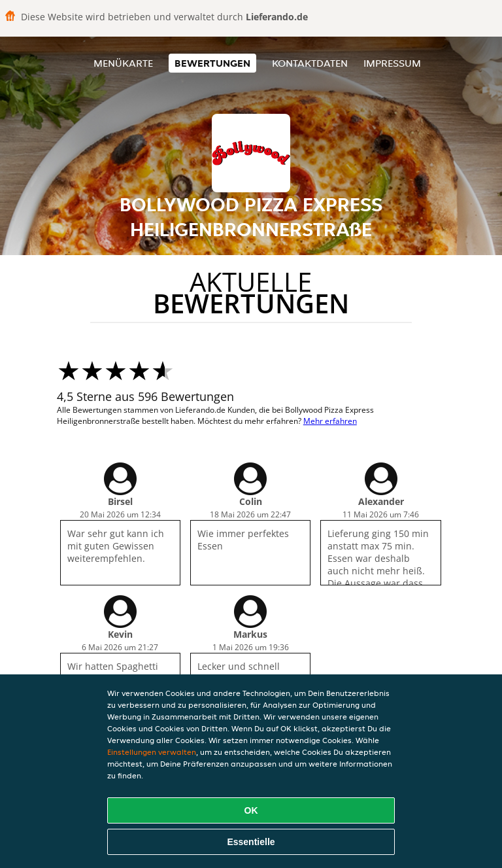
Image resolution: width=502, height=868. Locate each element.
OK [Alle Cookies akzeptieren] (251, 810)
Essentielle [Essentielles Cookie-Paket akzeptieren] (251, 842)
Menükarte (123, 63)
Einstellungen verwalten (152, 752)
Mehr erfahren (330, 421)
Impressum (392, 63)
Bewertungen (212, 63)
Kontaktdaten (310, 63)
